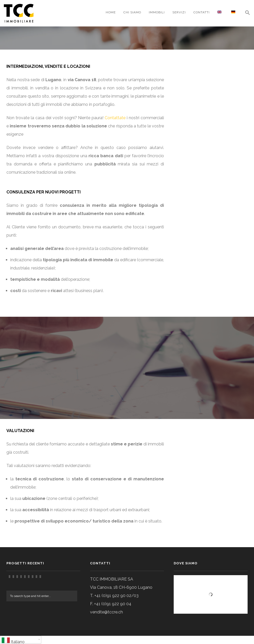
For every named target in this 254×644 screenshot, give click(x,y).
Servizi (179, 12)
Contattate (115, 118)
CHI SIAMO (132, 12)
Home (111, 12)
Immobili (157, 12)
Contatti (202, 12)
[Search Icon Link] (246, 13)
